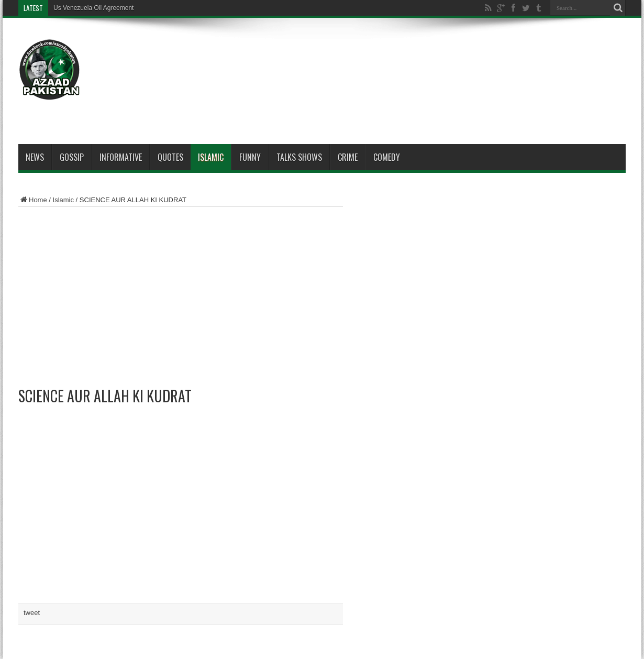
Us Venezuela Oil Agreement (93, 8)
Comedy (387, 157)
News (35, 157)
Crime (348, 157)
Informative (121, 157)
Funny (250, 157)
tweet (32, 613)
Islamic (211, 157)
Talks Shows (299, 157)
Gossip (72, 157)
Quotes (170, 157)
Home (33, 200)
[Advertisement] (435, 59)
